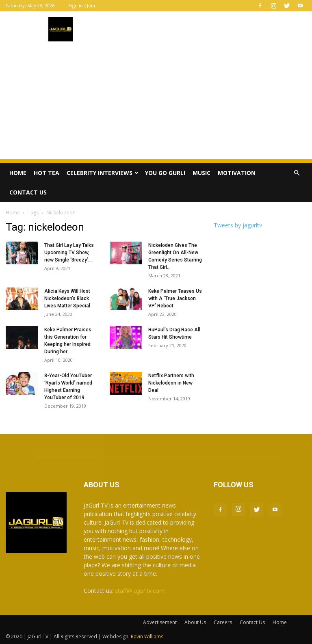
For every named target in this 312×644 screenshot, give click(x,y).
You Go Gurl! (165, 173)
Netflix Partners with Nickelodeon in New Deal (171, 383)
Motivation (237, 173)
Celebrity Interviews (103, 173)
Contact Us (28, 192)
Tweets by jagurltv (238, 225)
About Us (195, 622)
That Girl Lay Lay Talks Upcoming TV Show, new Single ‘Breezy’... (69, 253)
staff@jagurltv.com (140, 591)
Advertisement (160, 622)
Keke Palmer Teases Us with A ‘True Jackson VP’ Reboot (175, 298)
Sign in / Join (82, 5)
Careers (223, 622)
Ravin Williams (148, 636)
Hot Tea (47, 173)
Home (18, 173)
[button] (297, 173)
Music (201, 173)
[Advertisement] (156, 102)
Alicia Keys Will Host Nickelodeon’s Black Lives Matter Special (67, 298)
